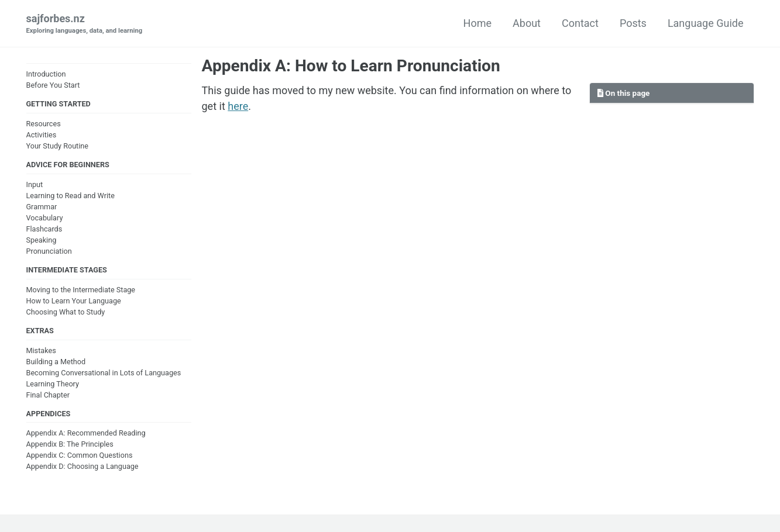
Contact (580, 23)
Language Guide (706, 23)
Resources (44, 124)
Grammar (42, 207)
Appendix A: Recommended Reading (86, 433)
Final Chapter (48, 395)
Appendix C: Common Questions (80, 455)
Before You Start (53, 85)
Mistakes (41, 350)
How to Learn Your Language (74, 301)
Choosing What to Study (66, 312)
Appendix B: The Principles (70, 444)
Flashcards (44, 229)
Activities (42, 135)
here (238, 106)
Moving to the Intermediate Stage (81, 290)
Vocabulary (45, 218)
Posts (633, 23)
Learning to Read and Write (71, 196)
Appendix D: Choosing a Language (83, 466)
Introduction (46, 74)
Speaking (42, 240)
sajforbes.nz (85, 24)
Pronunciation (49, 251)
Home (477, 23)
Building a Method (56, 362)
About (527, 23)
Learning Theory (53, 384)
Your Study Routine (58, 146)
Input (35, 184)
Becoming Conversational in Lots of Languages (104, 373)
